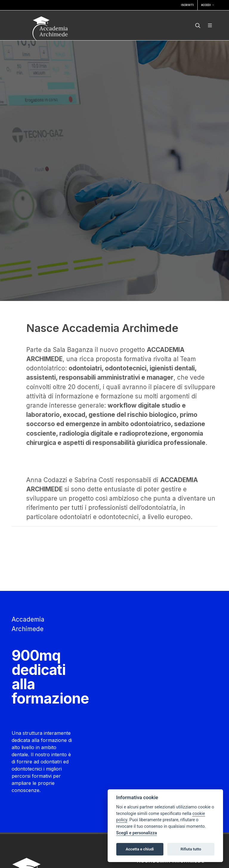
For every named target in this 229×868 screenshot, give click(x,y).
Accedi (208, 5)
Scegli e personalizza (137, 833)
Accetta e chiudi (140, 849)
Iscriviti (187, 5)
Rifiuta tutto (191, 849)
